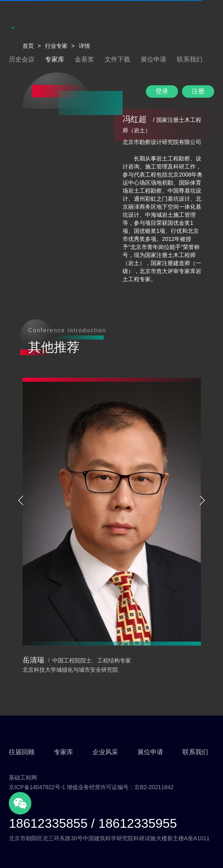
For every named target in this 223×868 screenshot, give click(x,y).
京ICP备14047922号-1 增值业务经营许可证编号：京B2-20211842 (91, 787)
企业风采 (105, 752)
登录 (162, 91)
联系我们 (190, 59)
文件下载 (117, 59)
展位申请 (153, 59)
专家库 (55, 59)
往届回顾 (22, 752)
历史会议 (22, 59)
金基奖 (84, 59)
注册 (198, 91)
